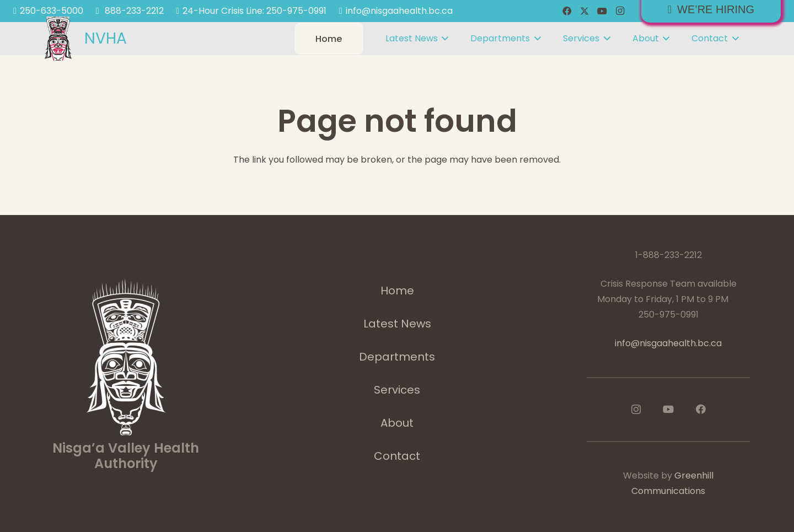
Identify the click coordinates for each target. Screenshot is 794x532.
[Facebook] (567, 11)
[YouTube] (602, 11)
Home (397, 291)
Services (397, 390)
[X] (584, 11)
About (397, 423)
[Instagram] (620, 11)
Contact (397, 456)
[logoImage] (58, 39)
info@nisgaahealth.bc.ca (668, 343)
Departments (397, 357)
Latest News (397, 324)
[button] (443, 39)
